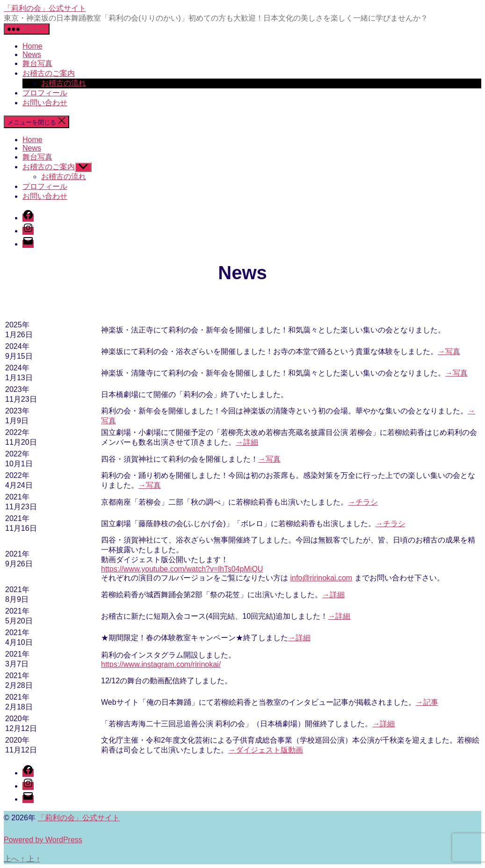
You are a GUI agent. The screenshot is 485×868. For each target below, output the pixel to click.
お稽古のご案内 (49, 73)
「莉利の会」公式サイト (45, 8)
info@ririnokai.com (321, 578)
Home (33, 46)
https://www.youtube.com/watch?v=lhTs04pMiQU (182, 569)
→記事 (427, 702)
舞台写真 (37, 63)
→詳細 (247, 442)
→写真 (449, 351)
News (32, 54)
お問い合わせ (45, 103)
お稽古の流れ (64, 83)
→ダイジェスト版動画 (266, 750)
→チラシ (363, 502)
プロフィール (45, 93)
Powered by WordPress (43, 840)
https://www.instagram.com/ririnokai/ (161, 664)
